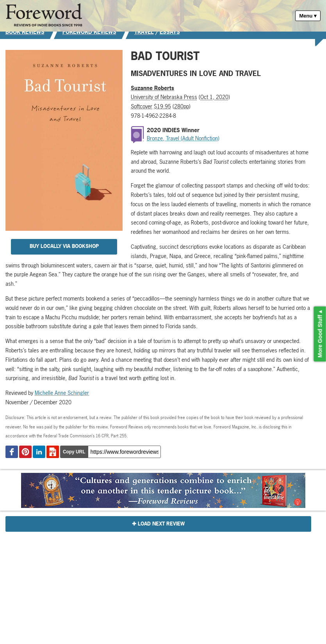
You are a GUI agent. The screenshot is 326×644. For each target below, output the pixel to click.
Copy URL (74, 452)
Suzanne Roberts (152, 88)
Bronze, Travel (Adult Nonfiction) (183, 138)
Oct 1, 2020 (214, 97)
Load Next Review (161, 524)
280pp (182, 106)
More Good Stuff (320, 336)
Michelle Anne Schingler (62, 393)
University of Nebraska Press (164, 97)
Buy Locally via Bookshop (64, 246)
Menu (306, 16)
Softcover (142, 106)
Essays (170, 32)
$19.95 (162, 106)
